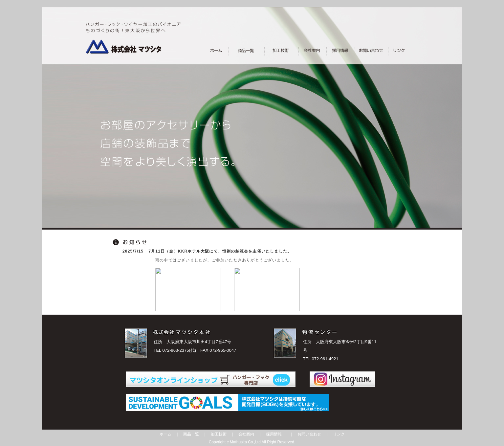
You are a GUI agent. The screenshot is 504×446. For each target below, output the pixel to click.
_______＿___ (247, 50)
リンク (339, 434)
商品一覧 (191, 434)
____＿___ (310, 50)
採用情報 (274, 434)
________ (216, 50)
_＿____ (395, 50)
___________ (368, 50)
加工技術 (219, 434)
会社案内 (246, 434)
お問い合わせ (309, 434)
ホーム (165, 434)
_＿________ (280, 50)
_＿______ (338, 50)
